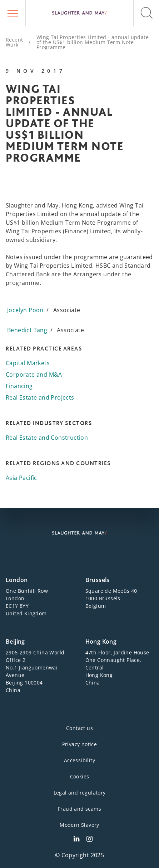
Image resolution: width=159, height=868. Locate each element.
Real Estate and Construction (47, 438)
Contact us (79, 728)
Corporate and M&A (34, 375)
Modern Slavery (79, 825)
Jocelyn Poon (25, 310)
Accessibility (79, 760)
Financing (19, 386)
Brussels (98, 580)
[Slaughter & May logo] (79, 13)
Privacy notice (80, 744)
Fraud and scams (79, 809)
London (17, 580)
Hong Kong (101, 642)
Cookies (80, 776)
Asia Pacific (21, 478)
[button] (13, 13)
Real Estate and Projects (40, 397)
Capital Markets (28, 363)
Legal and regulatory (80, 793)
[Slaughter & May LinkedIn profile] (76, 840)
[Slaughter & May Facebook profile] (90, 840)
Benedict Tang (27, 330)
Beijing (15, 642)
